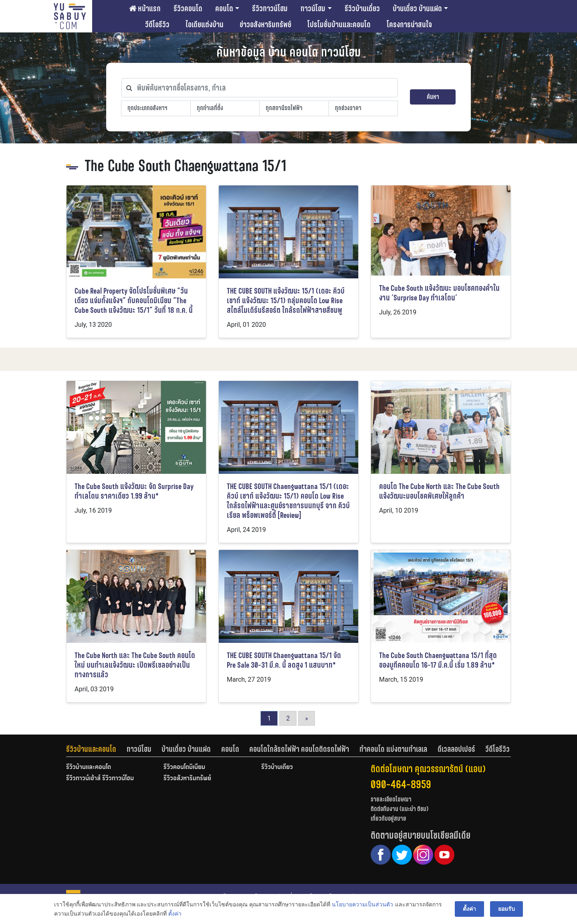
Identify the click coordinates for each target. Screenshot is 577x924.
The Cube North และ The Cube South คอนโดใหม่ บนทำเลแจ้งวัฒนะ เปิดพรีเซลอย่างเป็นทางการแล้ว (135, 665)
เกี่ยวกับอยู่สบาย (388, 818)
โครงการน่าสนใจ (409, 24)
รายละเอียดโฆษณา (391, 799)
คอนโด (224, 8)
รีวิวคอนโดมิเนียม (184, 767)
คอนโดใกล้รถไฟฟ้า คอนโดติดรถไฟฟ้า (299, 749)
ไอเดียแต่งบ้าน (205, 24)
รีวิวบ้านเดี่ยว (362, 8)
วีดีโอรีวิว (157, 24)
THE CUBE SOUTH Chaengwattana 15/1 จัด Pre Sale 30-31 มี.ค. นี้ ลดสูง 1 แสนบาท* (284, 660)
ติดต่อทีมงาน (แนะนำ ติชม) (399, 809)
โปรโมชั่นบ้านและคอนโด (339, 24)
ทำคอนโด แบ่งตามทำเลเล (393, 749)
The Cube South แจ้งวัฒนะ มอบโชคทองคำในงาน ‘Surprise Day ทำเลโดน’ (439, 293)
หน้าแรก (145, 8)
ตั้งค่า (175, 914)
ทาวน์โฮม (313, 8)
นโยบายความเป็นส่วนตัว (362, 904)
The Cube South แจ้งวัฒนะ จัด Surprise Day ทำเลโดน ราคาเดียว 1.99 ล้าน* (134, 491)
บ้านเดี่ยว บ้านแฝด (417, 8)
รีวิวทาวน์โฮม (270, 8)
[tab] (96, 749)
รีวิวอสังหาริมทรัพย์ (187, 779)
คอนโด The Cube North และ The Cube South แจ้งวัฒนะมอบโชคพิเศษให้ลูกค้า (439, 491)
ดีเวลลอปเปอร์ (456, 749)
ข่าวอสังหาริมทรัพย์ (265, 24)
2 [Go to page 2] (288, 718)
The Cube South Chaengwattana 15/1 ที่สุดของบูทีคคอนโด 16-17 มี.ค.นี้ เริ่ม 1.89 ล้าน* (438, 660)
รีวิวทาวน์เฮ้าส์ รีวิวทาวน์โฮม (100, 779)
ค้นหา (433, 97)
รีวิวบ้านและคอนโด (91, 749)
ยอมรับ (506, 909)
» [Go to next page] (307, 718)
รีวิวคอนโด (188, 8)
